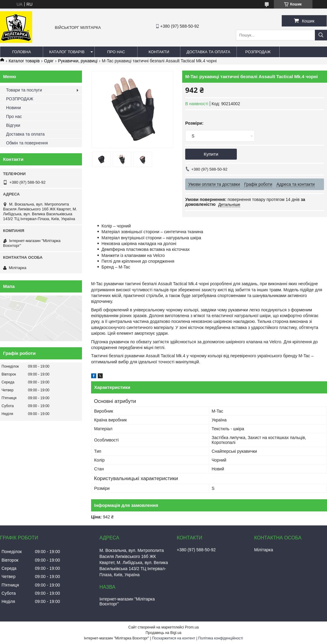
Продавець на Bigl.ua (163, 633)
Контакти (159, 52)
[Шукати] (321, 35)
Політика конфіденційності (221, 638)
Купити (211, 154)
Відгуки (13, 125)
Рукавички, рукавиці (78, 61)
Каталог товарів (67, 52)
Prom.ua (192, 627)
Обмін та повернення (27, 143)
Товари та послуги (24, 90)
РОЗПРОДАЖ (258, 52)
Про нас (116, 52)
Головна (22, 52)
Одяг (49, 61)
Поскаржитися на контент (174, 638)
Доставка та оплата (208, 52)
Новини (14, 108)
